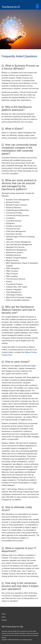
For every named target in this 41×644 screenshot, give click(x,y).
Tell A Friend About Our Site (12, 627)
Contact (4, 620)
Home (4, 614)
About (3, 617)
